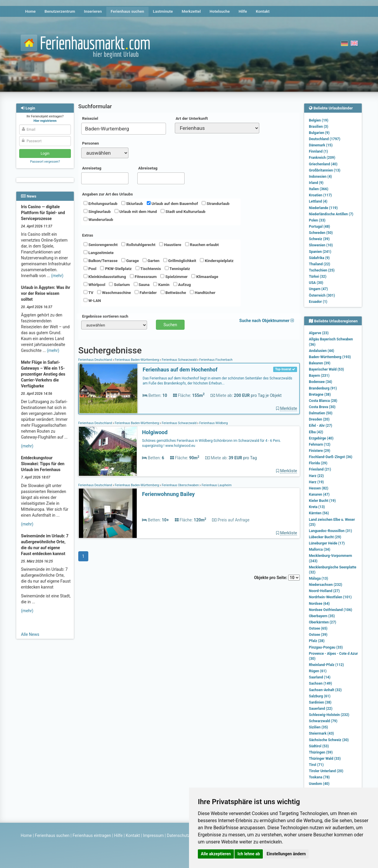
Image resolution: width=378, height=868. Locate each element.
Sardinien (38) (320, 702)
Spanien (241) (320, 252)
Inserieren (93, 11)
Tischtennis (148, 269)
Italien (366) (319, 189)
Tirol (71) (316, 765)
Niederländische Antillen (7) (331, 214)
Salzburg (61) (320, 696)
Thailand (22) (320, 264)
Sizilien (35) (318, 727)
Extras (88, 235)
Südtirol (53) (319, 746)
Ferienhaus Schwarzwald (179, 360)
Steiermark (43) (321, 733)
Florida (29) (318, 463)
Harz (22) (316, 476)
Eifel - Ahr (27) (321, 426)
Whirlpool (94, 285)
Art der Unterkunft (192, 118)
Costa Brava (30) (322, 407)
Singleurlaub (97, 211)
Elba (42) (316, 432)
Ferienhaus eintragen (92, 835)
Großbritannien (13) (325, 170)
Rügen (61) (318, 671)
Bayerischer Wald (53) (326, 369)
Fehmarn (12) (320, 444)
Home (30, 11)
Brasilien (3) (318, 127)
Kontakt (263, 11)
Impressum (153, 835)
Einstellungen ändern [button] (286, 854)
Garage (130, 261)
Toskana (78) (319, 777)
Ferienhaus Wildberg (213, 423)
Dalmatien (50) (321, 413)
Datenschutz (178, 835)
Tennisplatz (177, 269)
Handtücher (203, 292)
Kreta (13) (317, 507)
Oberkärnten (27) (322, 622)
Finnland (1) (318, 151)
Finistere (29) (320, 451)
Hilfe (243, 11)
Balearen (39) (320, 363)
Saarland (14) (320, 677)
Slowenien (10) (321, 245)
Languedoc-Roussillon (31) (330, 531)
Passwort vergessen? (45, 162)
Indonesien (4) (320, 177)
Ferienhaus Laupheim (216, 485)
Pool (90, 269)
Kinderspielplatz (217, 261)
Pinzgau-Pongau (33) (326, 647)
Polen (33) (317, 220)
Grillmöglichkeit (180, 261)
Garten (151, 261)
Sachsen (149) (320, 683)
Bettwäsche (173, 292)
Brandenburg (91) (323, 388)
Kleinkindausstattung (105, 277)
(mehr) (57, 276)
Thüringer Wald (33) (325, 759)
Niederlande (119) (323, 208)
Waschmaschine (114, 292)
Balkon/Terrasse (101, 261)
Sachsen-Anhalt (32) (325, 690)
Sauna (142, 285)
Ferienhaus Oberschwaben (180, 485)
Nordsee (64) (319, 604)
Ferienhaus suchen (127, 11)
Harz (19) (316, 482)
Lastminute (163, 11)
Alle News (30, 634)
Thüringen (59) (321, 752)
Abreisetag (148, 168)
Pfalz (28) (317, 641)
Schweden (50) (321, 233)
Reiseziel (90, 118)
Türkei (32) (318, 277)
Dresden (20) (319, 419)
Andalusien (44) (321, 351)
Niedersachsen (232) (326, 585)
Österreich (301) (322, 295)
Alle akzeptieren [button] (216, 854)
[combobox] (124, 129)
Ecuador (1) (318, 302)
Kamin (161, 285)
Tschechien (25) (322, 270)
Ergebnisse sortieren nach (105, 316)
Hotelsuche (220, 11)
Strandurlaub (216, 203)
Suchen (170, 325)
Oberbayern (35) (322, 616)
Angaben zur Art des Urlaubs (107, 194)
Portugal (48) (320, 227)
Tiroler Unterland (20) (326, 771)
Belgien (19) (319, 120)
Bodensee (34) (321, 382)
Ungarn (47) (318, 289)
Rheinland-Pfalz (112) (326, 665)
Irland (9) (316, 183)
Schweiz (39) (319, 239)
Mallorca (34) (320, 549)
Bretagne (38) (320, 395)
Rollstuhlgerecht (138, 245)
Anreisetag (92, 168)
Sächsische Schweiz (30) (329, 740)
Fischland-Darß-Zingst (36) (331, 457)
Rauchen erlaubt (202, 245)
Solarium (119, 285)
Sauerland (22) (321, 709)
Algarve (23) (319, 333)
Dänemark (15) (321, 145)
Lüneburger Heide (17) (327, 543)
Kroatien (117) (320, 195)
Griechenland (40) (323, 164)
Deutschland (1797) (325, 139)
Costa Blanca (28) (323, 401)
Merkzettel (191, 11)
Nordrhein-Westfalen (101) (330, 597)
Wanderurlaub (98, 219)
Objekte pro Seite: (277, 578)
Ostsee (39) (318, 635)
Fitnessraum (143, 277)
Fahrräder (146, 292)
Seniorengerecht (101, 245)
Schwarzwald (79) (323, 721)
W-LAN (92, 300)
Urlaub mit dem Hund (136, 211)
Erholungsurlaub (101, 203)
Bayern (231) (319, 376)
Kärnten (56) (319, 513)
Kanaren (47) (319, 494)
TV (88, 292)
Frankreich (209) (322, 158)
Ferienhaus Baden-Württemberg (137, 360)
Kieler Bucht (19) (322, 501)
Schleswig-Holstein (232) (329, 715)
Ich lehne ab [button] (249, 854)
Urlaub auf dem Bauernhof (172, 203)
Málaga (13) (318, 578)
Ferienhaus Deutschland (96, 360)
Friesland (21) (320, 469)
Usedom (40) (319, 784)
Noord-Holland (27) (324, 591)
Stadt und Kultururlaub (183, 211)
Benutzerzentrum (60, 11)
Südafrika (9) (319, 258)
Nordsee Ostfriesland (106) (331, 610)
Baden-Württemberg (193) (330, 357)
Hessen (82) (319, 488)
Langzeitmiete (99, 253)
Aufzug (182, 285)
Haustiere (170, 245)
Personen (91, 143)
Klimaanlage (205, 277)
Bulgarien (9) (319, 133)
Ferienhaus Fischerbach (215, 360)
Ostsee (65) (318, 628)
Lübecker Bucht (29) (325, 537)
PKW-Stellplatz (116, 269)
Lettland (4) (318, 201)
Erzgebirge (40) (321, 438)
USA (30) (316, 283)
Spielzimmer (174, 277)
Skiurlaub (132, 203)
